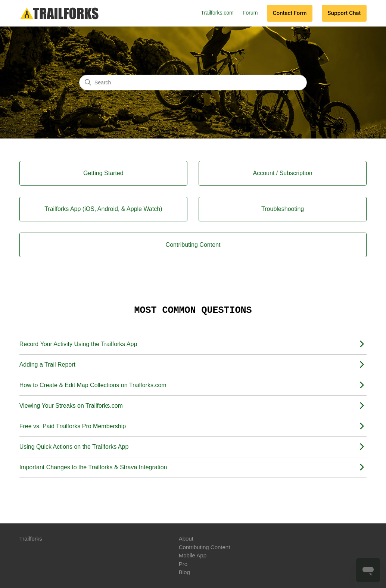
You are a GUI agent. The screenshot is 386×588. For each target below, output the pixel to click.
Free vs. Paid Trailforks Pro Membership (73, 426)
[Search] (193, 83)
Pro (183, 564)
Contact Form (290, 13)
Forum (250, 13)
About (186, 539)
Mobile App (193, 555)
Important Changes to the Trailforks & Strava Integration (93, 467)
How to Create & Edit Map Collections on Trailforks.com (93, 385)
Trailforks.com (217, 13)
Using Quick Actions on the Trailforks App (74, 447)
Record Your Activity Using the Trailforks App (78, 344)
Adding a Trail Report (47, 365)
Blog (184, 572)
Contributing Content (205, 547)
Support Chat (344, 13)
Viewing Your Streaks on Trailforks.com (71, 406)
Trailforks (31, 539)
